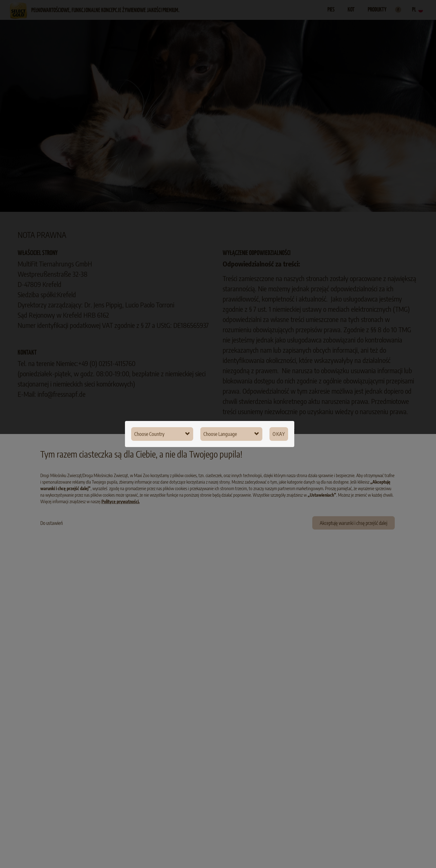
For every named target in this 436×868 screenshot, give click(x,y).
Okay (279, 434)
